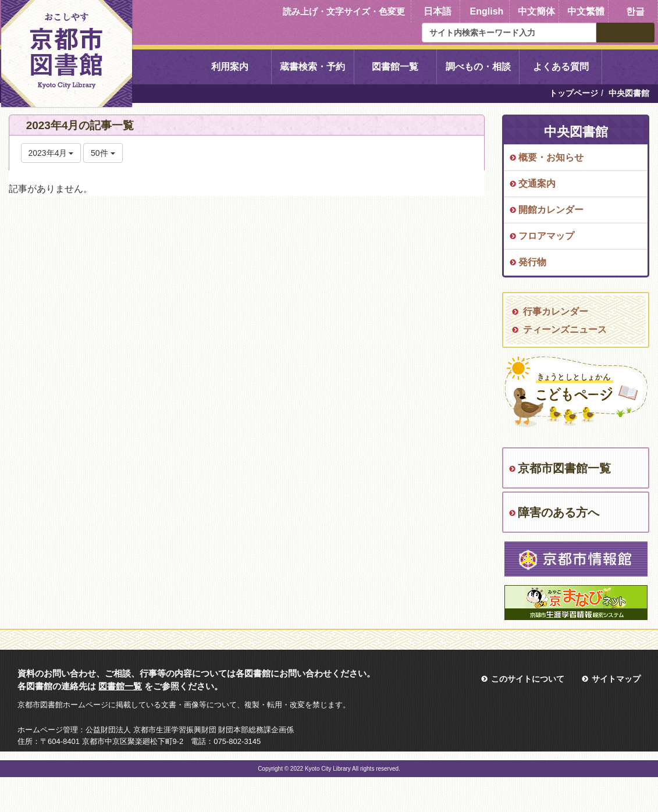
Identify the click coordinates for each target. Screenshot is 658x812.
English (487, 11)
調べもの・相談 (478, 67)
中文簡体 (536, 11)
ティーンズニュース (565, 330)
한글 (635, 11)
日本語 (438, 11)
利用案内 (230, 67)
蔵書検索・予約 (312, 67)
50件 (103, 153)
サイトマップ (616, 679)
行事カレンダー (556, 311)
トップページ (574, 93)
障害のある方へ (559, 512)
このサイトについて (528, 679)
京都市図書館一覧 (564, 468)
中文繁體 (586, 11)
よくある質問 (561, 67)
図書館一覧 (395, 67)
